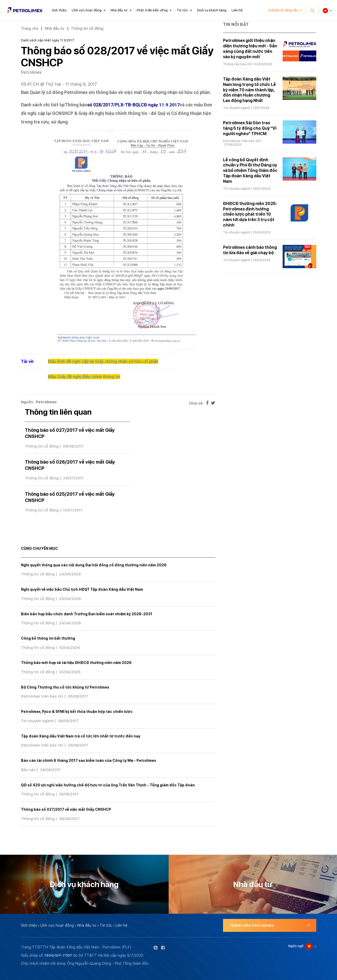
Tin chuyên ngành (37, 721)
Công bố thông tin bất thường (48, 638)
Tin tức (182, 10)
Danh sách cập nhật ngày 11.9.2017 (48, 40)
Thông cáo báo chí (237, 64)
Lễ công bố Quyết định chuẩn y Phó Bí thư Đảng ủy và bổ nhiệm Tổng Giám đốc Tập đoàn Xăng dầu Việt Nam (250, 171)
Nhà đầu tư (119, 10)
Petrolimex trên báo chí (42, 696)
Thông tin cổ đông (87, 28)
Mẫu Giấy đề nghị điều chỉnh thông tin (84, 377)
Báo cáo (28, 770)
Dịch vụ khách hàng (212, 10)
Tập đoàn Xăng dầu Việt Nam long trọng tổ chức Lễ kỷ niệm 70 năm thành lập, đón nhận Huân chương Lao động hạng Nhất (249, 90)
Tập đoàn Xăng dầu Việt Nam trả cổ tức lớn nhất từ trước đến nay (81, 736)
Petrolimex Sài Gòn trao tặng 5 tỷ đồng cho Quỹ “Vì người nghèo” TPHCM (250, 128)
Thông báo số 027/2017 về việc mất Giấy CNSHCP (66, 809)
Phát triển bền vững (152, 10)
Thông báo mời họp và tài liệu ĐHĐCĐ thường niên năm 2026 (76, 663)
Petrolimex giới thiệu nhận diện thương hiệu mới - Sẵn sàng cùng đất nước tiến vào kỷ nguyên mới (250, 49)
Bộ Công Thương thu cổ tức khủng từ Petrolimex (65, 687)
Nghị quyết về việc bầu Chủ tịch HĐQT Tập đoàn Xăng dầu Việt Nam (82, 589)
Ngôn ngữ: (296, 946)
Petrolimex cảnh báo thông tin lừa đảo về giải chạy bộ (250, 250)
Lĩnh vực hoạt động (87, 10)
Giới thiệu (59, 10)
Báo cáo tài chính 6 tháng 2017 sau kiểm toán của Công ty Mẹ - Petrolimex (88, 760)
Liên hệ (237, 10)
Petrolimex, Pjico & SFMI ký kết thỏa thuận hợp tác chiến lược (77, 712)
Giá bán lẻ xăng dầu (283, 10)
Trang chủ (30, 28)
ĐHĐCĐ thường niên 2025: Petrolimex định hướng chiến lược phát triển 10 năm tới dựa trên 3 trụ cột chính (250, 214)
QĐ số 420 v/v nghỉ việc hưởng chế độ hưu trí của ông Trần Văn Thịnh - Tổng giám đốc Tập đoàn (108, 785)
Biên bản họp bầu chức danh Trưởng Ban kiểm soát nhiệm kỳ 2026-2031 (87, 614)
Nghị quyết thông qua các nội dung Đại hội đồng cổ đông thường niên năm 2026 (94, 565)
